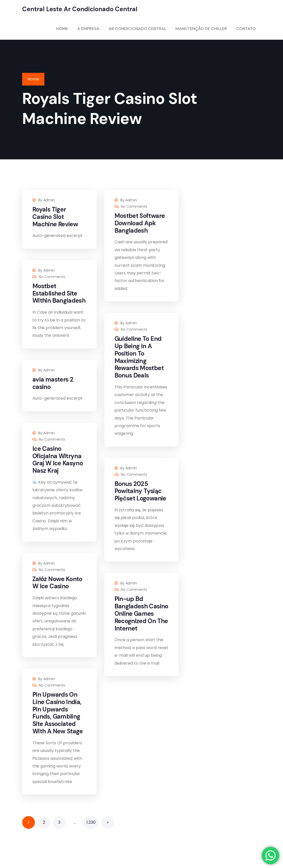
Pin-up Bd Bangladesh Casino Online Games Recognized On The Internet (141, 613)
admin (49, 200)
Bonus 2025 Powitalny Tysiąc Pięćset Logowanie (140, 491)
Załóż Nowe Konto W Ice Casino (57, 583)
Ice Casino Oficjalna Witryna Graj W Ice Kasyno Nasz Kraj (58, 460)
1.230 (91, 822)
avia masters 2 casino (53, 383)
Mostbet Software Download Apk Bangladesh (140, 223)
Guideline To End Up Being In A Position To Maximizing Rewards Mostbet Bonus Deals (139, 357)
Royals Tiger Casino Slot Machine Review (55, 217)
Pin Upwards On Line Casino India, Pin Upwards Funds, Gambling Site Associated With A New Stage (58, 713)
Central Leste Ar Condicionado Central (80, 9)
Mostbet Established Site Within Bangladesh (59, 293)
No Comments (134, 206)
